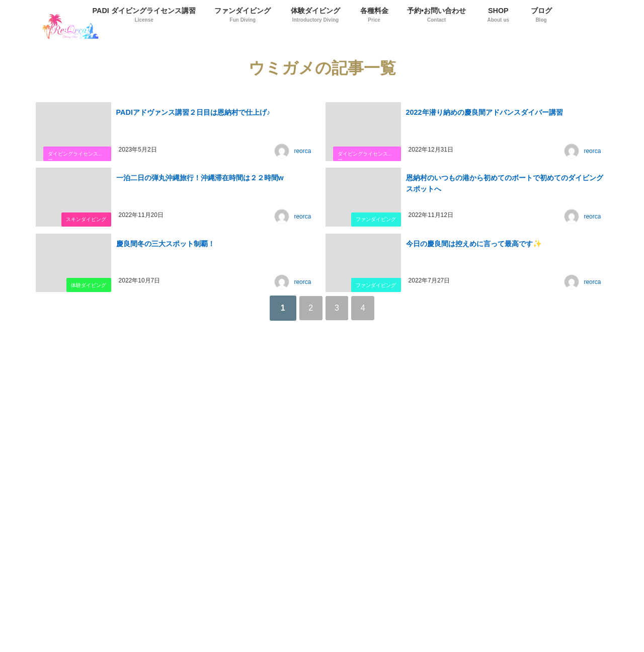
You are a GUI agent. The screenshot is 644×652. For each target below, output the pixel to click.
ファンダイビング (375, 220)
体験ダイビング (88, 285)
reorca (303, 152)
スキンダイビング (85, 220)
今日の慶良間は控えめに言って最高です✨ (473, 242)
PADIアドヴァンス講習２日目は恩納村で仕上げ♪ (192, 111)
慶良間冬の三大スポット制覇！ (165, 242)
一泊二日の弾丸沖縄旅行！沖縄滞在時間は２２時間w (199, 177)
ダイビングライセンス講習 (75, 156)
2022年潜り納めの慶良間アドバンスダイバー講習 (484, 111)
